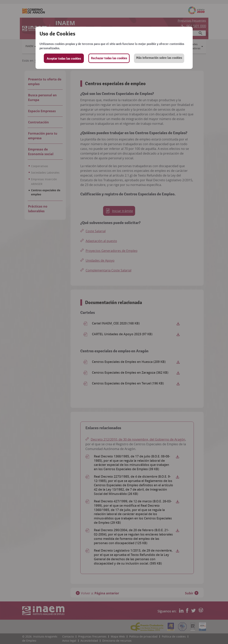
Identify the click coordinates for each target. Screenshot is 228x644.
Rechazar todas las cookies (109, 58)
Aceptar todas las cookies (64, 59)
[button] (159, 58)
